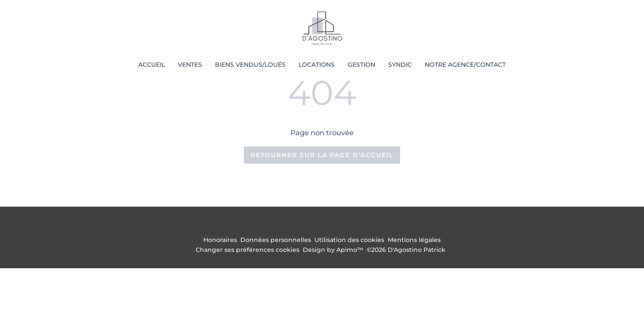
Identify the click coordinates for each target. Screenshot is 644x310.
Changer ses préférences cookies (247, 250)
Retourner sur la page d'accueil (322, 155)
